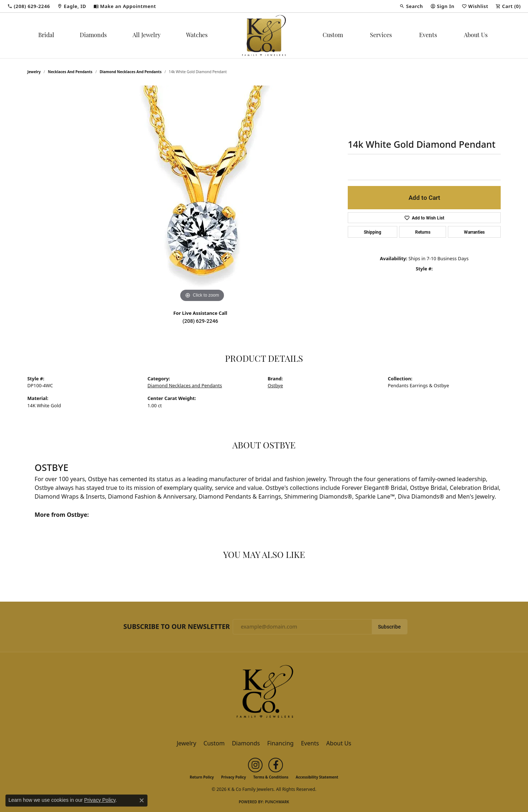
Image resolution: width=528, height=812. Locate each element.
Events (428, 36)
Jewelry (186, 743)
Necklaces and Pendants (70, 72)
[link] (29, 6)
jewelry (34, 72)
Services (381, 36)
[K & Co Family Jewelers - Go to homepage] (264, 693)
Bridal (46, 36)
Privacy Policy (233, 777)
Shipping (373, 232)
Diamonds (93, 36)
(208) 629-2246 (200, 321)
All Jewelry (147, 36)
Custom (333, 36)
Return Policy (202, 777)
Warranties (474, 232)
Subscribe (389, 627)
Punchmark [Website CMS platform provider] (277, 802)
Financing (281, 743)
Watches (197, 36)
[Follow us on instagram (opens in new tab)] (255, 765)
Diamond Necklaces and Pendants (131, 72)
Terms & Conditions (271, 777)
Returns (423, 232)
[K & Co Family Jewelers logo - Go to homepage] (264, 35)
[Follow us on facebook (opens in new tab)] (276, 765)
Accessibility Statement (317, 777)
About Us (476, 36)
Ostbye (275, 385)
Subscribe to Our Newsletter (177, 627)
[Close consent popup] (142, 800)
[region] (202, 195)
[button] (411, 6)
